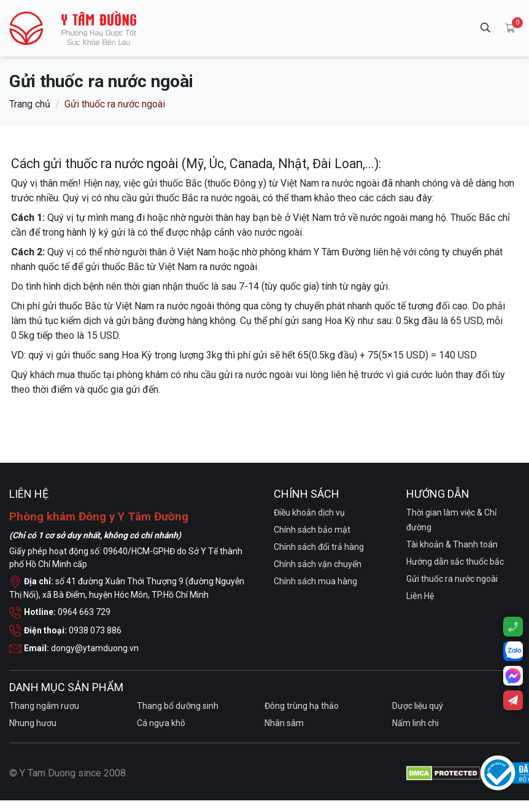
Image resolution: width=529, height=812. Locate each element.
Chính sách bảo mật (312, 530)
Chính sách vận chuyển (318, 564)
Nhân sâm (284, 723)
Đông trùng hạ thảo (302, 706)
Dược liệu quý (418, 706)
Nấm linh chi (415, 723)
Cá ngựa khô (161, 723)
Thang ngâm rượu (44, 706)
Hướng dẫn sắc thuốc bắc (455, 562)
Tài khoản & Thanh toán (452, 544)
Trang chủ (30, 103)
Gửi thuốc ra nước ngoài (452, 579)
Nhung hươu (33, 723)
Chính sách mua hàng (315, 581)
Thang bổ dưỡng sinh (178, 706)
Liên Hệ (420, 596)
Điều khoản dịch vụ (309, 512)
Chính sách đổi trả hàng (319, 547)
